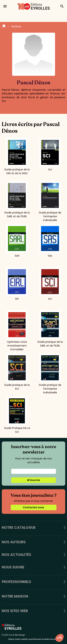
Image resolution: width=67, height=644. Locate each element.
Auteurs (16, 26)
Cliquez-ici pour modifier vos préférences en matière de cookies (33, 639)
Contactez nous (33, 507)
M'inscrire (34, 480)
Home (4, 26)
